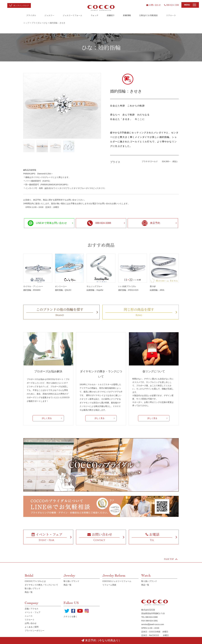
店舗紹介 (111, 15)
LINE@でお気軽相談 (148, 15)
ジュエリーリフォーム (72, 15)
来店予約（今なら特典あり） (101, 640)
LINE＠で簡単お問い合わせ (47, 223)
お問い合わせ (153, 5)
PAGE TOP (171, 559)
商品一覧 (29, 592)
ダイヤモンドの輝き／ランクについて (41, 585)
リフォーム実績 (109, 585)
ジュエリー (49, 15)
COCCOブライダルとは (35, 581)
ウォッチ (94, 15)
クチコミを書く (70, 617)
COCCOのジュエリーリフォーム (117, 581)
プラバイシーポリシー (35, 631)
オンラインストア (21, 5)
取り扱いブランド (33, 588)
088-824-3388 (171, 5)
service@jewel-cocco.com (153, 624)
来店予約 (151, 223)
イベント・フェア (33, 612)
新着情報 (127, 15)
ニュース (29, 616)
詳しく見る (47, 418)
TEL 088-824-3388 (149, 617)
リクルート (171, 15)
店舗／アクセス (32, 609)
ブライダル (31, 15)
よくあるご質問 (32, 627)
